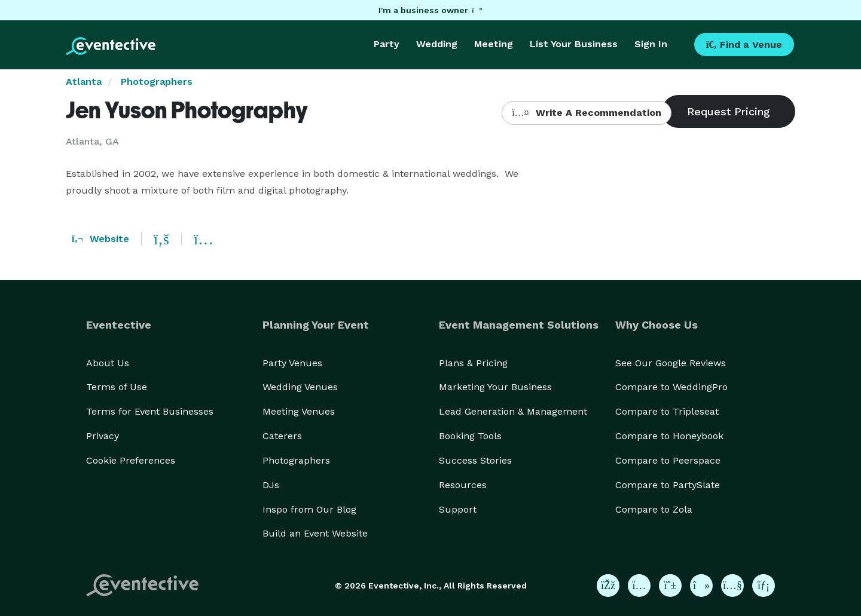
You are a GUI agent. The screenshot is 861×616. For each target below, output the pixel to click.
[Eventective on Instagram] (639, 586)
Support (458, 509)
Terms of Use (117, 387)
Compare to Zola (654, 509)
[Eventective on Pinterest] (670, 586)
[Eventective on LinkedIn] (764, 586)
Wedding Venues (300, 387)
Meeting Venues (299, 411)
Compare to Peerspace (668, 460)
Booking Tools (470, 436)
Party (387, 44)
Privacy (103, 436)
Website (100, 239)
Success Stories (475, 460)
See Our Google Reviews (671, 363)
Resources (463, 485)
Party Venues (292, 363)
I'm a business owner (430, 10)
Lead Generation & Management (513, 411)
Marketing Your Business (495, 387)
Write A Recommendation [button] (586, 113)
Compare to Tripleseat (667, 411)
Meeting (494, 44)
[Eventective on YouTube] (732, 586)
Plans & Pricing (473, 363)
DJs (271, 485)
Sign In (651, 44)
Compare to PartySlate (668, 485)
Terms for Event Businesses (150, 411)
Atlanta (84, 82)
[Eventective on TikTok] (701, 586)
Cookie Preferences (131, 460)
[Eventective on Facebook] (608, 586)
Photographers (157, 82)
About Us (108, 363)
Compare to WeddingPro (671, 387)
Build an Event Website (315, 533)
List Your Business (574, 44)
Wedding (437, 44)
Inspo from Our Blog (309, 509)
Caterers (282, 436)
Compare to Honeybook (669, 436)
